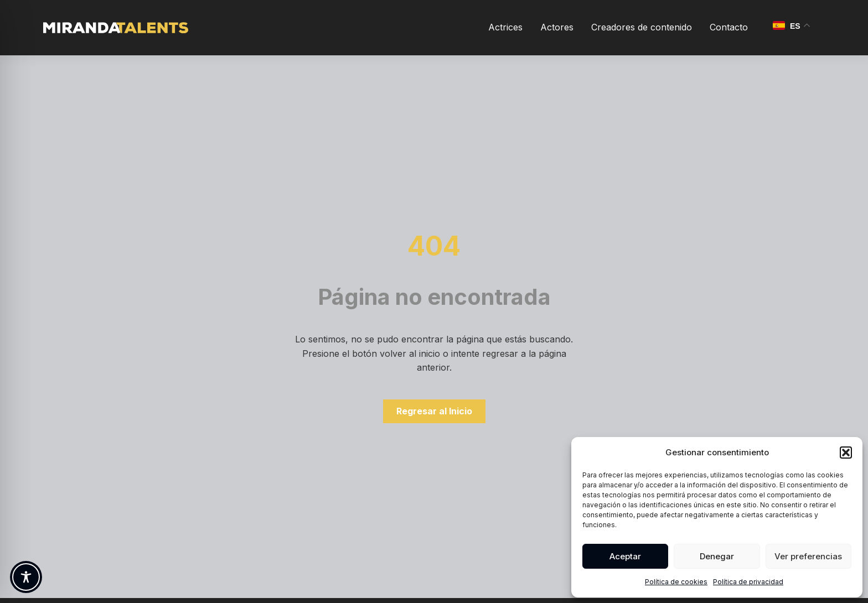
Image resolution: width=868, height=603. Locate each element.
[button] (846, 453)
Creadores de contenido (642, 27)
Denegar (717, 556)
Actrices (505, 27)
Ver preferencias (808, 556)
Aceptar (625, 556)
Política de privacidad (748, 582)
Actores (557, 27)
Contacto (729, 27)
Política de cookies (676, 582)
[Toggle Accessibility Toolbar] (26, 577)
